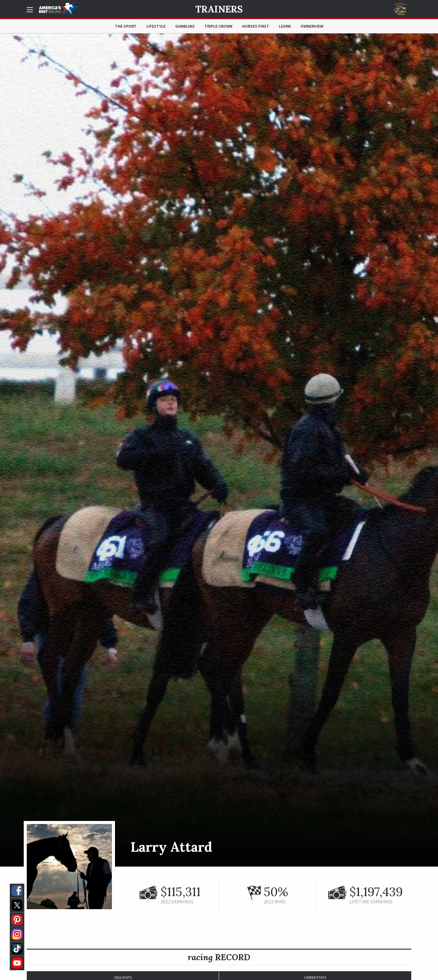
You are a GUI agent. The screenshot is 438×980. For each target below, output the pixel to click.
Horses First (256, 26)
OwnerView (312, 26)
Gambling (185, 26)
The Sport (126, 26)
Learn (285, 26)
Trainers (219, 9)
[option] (219, 450)
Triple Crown (218, 26)
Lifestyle (156, 26)
